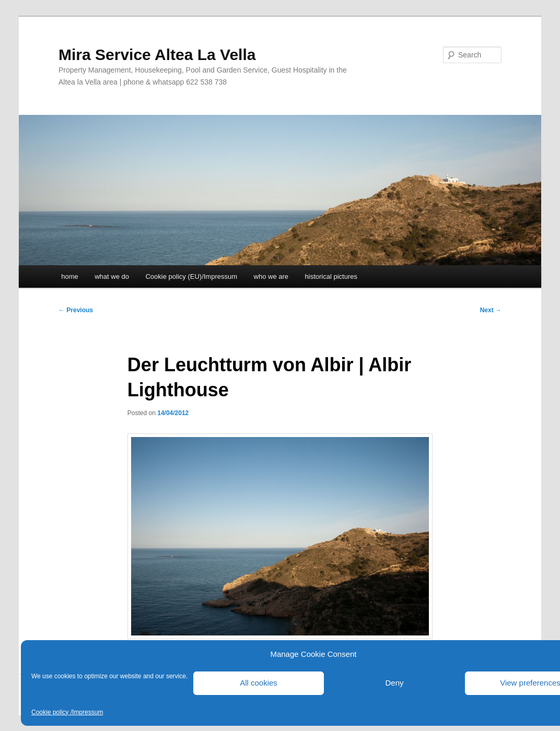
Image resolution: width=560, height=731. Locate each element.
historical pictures (331, 276)
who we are (271, 276)
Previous (76, 310)
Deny (394, 683)
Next (491, 310)
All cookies (259, 683)
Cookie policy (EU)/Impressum (191, 276)
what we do (112, 276)
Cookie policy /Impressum (67, 712)
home (70, 276)
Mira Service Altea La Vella (157, 55)
